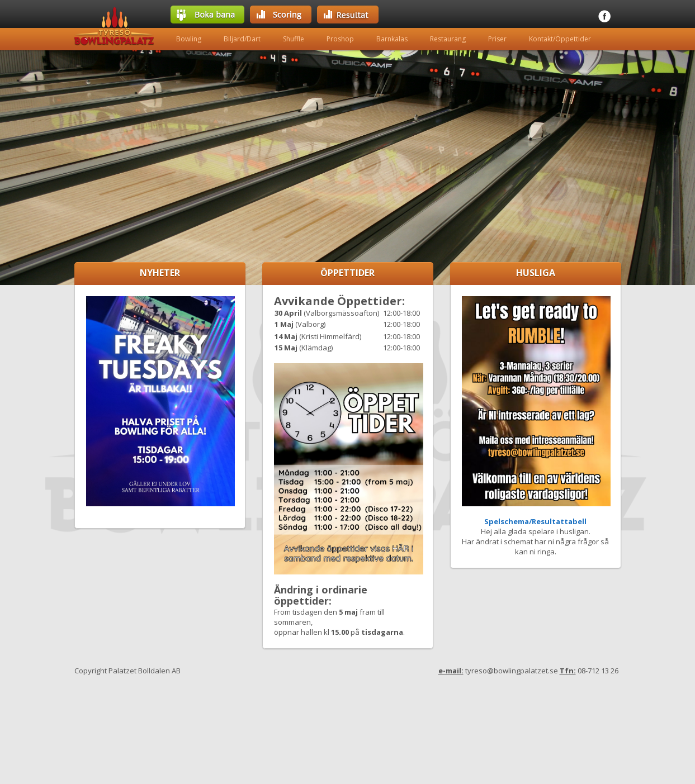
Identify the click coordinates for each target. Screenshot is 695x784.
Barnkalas (392, 39)
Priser (497, 39)
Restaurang (448, 39)
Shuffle (294, 39)
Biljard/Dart (242, 39)
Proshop (340, 39)
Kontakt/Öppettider (560, 39)
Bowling (189, 39)
